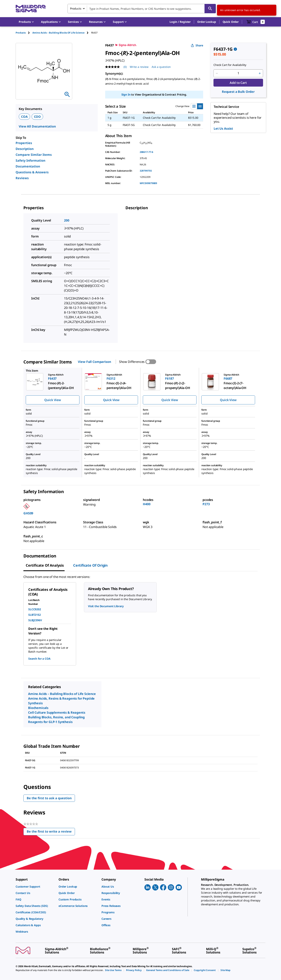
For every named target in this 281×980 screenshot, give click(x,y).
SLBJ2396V (35, 620)
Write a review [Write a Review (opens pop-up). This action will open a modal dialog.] (139, 67)
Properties (24, 143)
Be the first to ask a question (49, 798)
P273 (206, 504)
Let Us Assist (223, 128)
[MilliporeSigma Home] (31, 9)
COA (24, 117)
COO (37, 117)
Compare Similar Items (34, 155)
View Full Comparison (94, 362)
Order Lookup (207, 22)
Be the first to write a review (51, 832)
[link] (35, 887)
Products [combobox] (76, 8)
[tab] (24, 33)
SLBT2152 (35, 615)
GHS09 (28, 513)
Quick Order (231, 22)
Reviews (22, 178)
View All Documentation (37, 126)
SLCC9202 (35, 609)
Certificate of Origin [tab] (90, 565)
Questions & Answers (32, 172)
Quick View (52, 400)
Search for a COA (39, 659)
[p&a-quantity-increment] (260, 73)
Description (25, 149)
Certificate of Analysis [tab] (45, 565)
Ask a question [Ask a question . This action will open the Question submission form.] (161, 67)
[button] (180, 22)
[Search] (210, 9)
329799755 (146, 171)
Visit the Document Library (106, 606)
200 (67, 220)
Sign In (126, 94)
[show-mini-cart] (256, 22)
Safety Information (30, 160)
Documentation (28, 166)
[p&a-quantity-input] (238, 73)
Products (21, 33)
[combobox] (142, 9)
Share (197, 45)
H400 (147, 504)
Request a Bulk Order (238, 92)
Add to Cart (238, 83)
